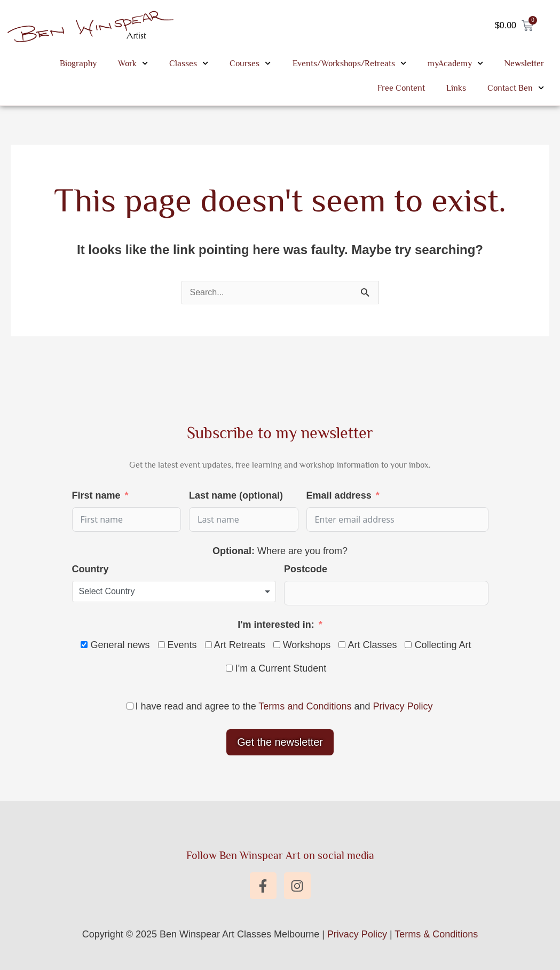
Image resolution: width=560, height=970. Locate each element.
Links (456, 88)
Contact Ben (516, 88)
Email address (339, 495)
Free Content (401, 88)
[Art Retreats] (208, 645)
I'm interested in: (276, 625)
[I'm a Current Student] (229, 668)
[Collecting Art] (408, 645)
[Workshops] (277, 645)
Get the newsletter (280, 742)
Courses (250, 63)
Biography (78, 64)
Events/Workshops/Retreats (349, 63)
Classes (189, 63)
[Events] (161, 645)
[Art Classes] (342, 645)
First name (96, 495)
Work (133, 63)
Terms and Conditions (305, 706)
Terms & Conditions (436, 934)
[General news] (84, 645)
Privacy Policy (403, 706)
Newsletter (524, 64)
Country (90, 569)
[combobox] (174, 592)
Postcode (306, 569)
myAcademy (455, 63)
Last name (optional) (236, 495)
